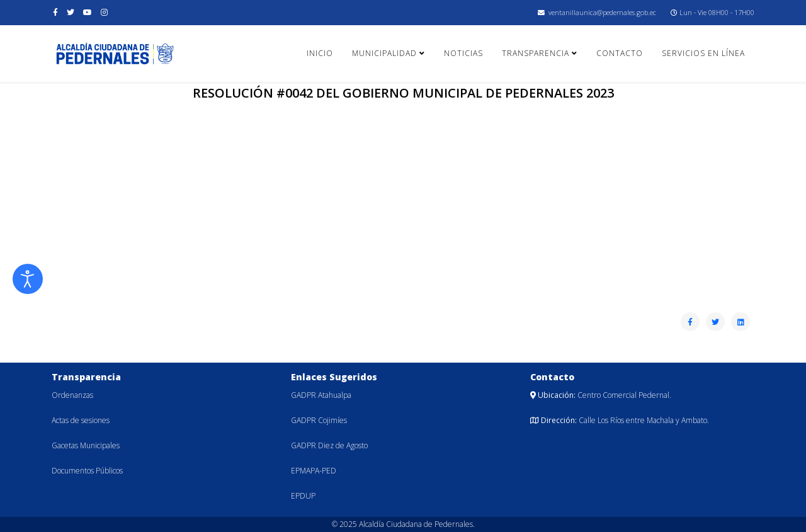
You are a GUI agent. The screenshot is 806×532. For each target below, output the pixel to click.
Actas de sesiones (81, 420)
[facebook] (55, 12)
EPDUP (303, 496)
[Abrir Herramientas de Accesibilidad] (28, 279)
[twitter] (71, 12)
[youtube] (88, 12)
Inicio (320, 53)
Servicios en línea (703, 53)
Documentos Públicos (87, 471)
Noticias (463, 53)
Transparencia (536, 53)
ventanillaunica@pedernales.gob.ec (602, 12)
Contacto (620, 53)
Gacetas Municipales (86, 445)
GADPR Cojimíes (319, 420)
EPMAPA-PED (314, 471)
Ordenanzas (72, 395)
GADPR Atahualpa (321, 395)
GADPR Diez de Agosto (329, 445)
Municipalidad (384, 53)
